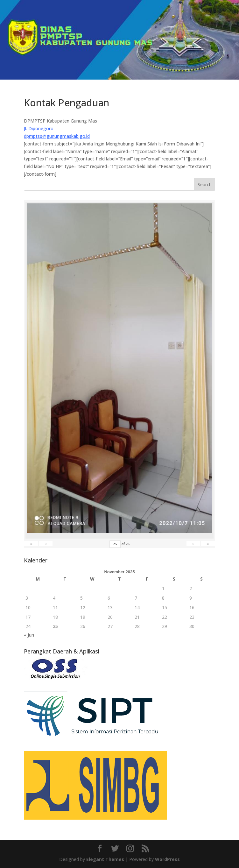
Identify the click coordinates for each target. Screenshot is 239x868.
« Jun (29, 635)
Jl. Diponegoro (39, 128)
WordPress (167, 859)
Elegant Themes (105, 859)
